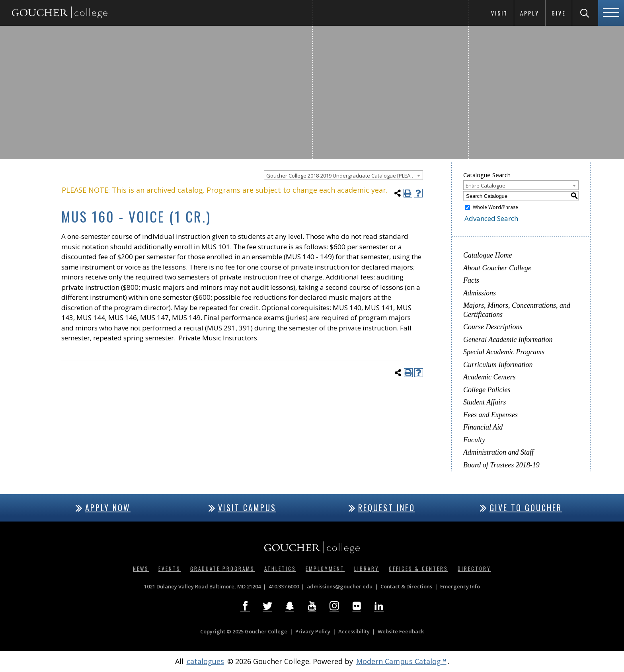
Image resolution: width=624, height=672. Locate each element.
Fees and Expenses (490, 415)
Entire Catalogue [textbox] (486, 186)
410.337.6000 (284, 586)
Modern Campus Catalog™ (401, 661)
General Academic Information (508, 340)
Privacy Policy (313, 631)
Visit (499, 13)
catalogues (205, 661)
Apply (530, 13)
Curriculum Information (498, 365)
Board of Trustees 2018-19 (501, 465)
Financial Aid (483, 427)
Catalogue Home (487, 255)
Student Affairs (485, 402)
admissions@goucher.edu (340, 586)
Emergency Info (460, 586)
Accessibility (354, 631)
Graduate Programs (222, 568)
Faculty (474, 440)
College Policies (487, 390)
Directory (474, 568)
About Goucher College (497, 268)
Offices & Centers (418, 568)
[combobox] (343, 175)
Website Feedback (401, 631)
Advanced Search (491, 218)
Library (367, 568)
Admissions (480, 293)
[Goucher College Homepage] (60, 13)
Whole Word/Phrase (495, 207)
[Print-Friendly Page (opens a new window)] (408, 193)
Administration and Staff (498, 452)
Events (170, 568)
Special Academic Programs (504, 352)
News (141, 568)
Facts (471, 280)
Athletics (280, 568)
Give (559, 13)
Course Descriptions (493, 327)
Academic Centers (489, 377)
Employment (325, 568)
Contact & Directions (406, 586)
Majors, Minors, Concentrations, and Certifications (517, 310)
